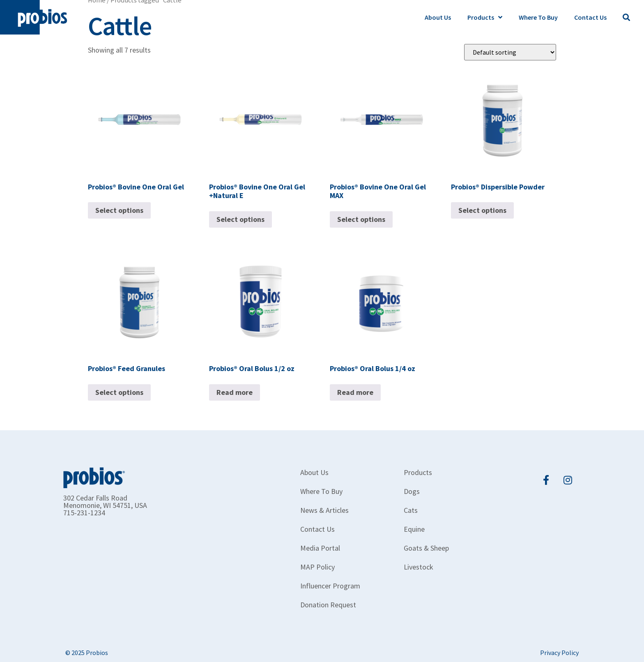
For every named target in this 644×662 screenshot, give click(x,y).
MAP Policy (317, 567)
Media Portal (320, 548)
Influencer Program (330, 586)
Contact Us (590, 17)
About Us (438, 17)
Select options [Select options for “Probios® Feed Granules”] (119, 392)
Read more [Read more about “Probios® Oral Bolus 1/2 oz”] (235, 392)
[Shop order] (510, 52)
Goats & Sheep (426, 548)
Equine (414, 529)
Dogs (412, 491)
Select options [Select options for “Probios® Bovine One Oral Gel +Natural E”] (240, 219)
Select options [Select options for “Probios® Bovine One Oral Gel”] (119, 210)
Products (485, 17)
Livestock (419, 567)
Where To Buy (538, 17)
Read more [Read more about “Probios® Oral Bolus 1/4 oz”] (355, 392)
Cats (411, 510)
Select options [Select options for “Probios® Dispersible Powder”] (482, 210)
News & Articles (324, 510)
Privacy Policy (559, 653)
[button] (626, 17)
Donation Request (328, 605)
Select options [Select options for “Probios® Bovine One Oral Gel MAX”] (361, 219)
